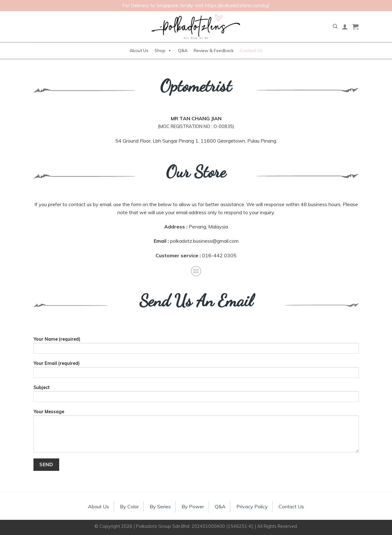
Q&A (183, 51)
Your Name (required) (196, 347)
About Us (139, 51)
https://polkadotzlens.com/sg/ (237, 5)
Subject (196, 396)
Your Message (196, 433)
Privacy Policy (252, 506)
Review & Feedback (214, 51)
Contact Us (251, 51)
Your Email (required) (196, 371)
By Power (193, 506)
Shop (163, 51)
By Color (129, 506)
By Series (160, 506)
